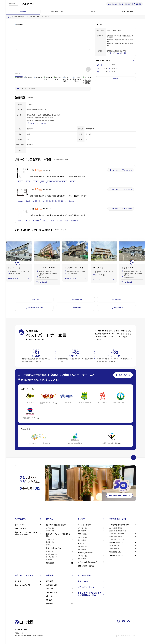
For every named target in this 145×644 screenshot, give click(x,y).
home (9, 17)
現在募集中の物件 (58, 11)
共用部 (93, 11)
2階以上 (20, 182)
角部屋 (35, 201)
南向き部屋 (36, 220)
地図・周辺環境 (128, 11)
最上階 (28, 182)
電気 (57, 182)
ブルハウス (45, 17)
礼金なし (64, 182)
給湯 (43, 182)
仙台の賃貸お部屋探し (19, 17)
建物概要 (23, 11)
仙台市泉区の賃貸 (34, 17)
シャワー (36, 182)
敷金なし (72, 182)
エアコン (50, 182)
